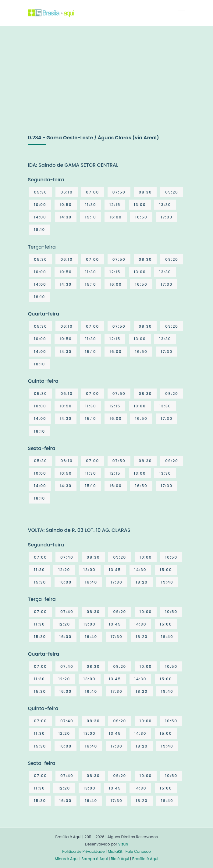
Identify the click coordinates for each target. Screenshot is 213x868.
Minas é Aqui (67, 859)
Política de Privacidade (83, 851)
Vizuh (123, 844)
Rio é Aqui (120, 859)
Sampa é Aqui (94, 859)
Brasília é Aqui (145, 859)
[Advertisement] (74, 86)
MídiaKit (115, 851)
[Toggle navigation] (182, 13)
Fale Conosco (138, 851)
